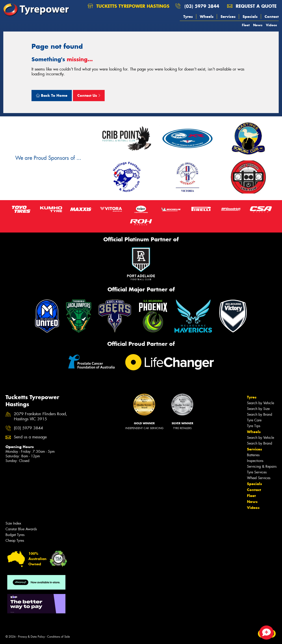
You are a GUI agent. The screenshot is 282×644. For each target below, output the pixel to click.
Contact (272, 17)
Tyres (188, 17)
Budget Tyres (15, 535)
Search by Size (258, 409)
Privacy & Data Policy (31, 637)
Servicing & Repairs (262, 466)
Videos (271, 25)
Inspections (255, 461)
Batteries (253, 455)
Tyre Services (257, 472)
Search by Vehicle (261, 403)
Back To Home (52, 95)
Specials (250, 17)
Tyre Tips (254, 426)
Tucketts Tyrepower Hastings (129, 6)
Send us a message (30, 437)
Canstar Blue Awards (21, 529)
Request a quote (252, 6)
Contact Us (89, 95)
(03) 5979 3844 (202, 6)
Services (228, 17)
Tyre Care (254, 420)
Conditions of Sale (58, 637)
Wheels (207, 17)
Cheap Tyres (15, 541)
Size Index (13, 523)
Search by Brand (260, 414)
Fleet (246, 25)
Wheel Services (259, 478)
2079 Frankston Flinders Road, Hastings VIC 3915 (41, 417)
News (258, 25)
